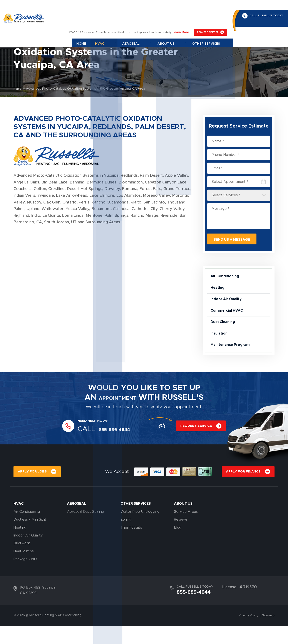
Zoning (126, 537)
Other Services (213, 17)
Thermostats (131, 545)
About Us (180, 17)
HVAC (18, 522)
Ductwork (22, 561)
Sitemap (268, 633)
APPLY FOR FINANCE (242, 489)
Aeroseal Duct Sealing (85, 530)
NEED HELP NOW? (95, 437)
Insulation (220, 347)
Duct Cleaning (224, 333)
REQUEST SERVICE (208, 6)
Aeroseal (151, 17)
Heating (218, 292)
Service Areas (186, 530)
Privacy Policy (249, 633)
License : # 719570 (240, 605)
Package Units (25, 577)
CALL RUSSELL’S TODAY (263, 6)
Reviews (181, 537)
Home (108, 17)
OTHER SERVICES (136, 522)
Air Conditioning (227, 279)
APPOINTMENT (118, 414)
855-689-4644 (260, 14)
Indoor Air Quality (228, 306)
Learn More (182, 6)
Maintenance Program (232, 360)
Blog (178, 545)
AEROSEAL (77, 522)
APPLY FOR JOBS (33, 489)
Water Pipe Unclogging (140, 530)
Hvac (126, 17)
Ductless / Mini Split (30, 537)
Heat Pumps (24, 569)
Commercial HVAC (229, 319)
